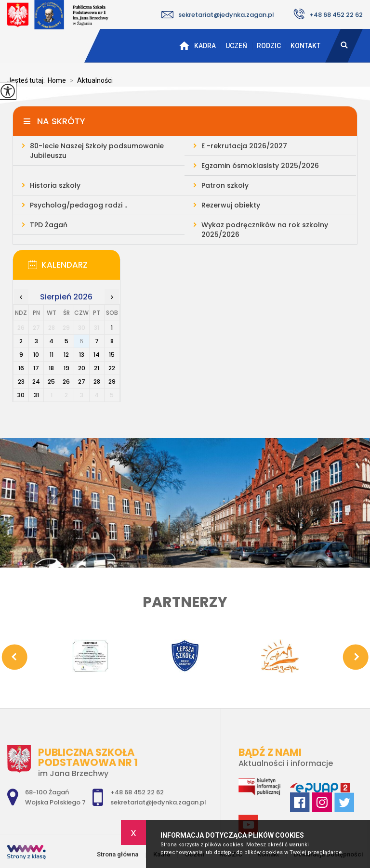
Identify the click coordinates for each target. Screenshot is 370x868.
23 (21, 382)
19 (66, 368)
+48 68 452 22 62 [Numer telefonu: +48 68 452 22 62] (137, 792)
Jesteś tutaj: (27, 80)
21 (97, 368)
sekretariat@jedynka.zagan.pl (218, 15)
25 (51, 382)
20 (82, 368)
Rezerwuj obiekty (231, 205)
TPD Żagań (49, 225)
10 (36, 355)
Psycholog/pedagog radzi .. (79, 205)
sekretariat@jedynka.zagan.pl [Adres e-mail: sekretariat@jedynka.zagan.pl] (158, 802)
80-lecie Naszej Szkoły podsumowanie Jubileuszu (97, 151)
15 (112, 355)
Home (57, 80)
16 (21, 368)
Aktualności (89, 80)
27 (82, 382)
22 (112, 368)
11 (52, 355)
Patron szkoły (225, 185)
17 (36, 368)
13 (82, 355)
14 (97, 355)
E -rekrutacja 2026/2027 (244, 146)
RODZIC (269, 46)
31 (36, 395)
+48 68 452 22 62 (328, 14)
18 (51, 368)
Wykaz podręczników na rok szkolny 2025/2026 (265, 230)
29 (112, 382)
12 (66, 355)
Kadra (205, 46)
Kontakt (305, 46)
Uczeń (236, 46)
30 (21, 395)
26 (66, 382)
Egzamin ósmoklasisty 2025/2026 (260, 166)
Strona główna (184, 46)
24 (36, 382)
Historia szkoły (55, 185)
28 (97, 382)
